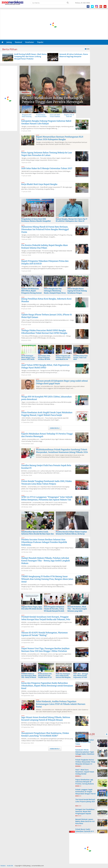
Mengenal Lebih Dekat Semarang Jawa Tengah (27, 117)
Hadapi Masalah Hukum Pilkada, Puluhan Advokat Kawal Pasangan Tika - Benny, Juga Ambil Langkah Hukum (46, 561)
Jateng (9, 42)
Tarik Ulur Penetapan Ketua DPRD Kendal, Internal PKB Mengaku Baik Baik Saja (63, 676)
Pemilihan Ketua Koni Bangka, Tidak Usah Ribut (80, 358)
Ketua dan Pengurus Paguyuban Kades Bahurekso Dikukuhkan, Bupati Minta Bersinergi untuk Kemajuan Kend (47, 686)
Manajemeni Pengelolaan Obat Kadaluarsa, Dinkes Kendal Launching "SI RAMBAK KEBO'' (45, 734)
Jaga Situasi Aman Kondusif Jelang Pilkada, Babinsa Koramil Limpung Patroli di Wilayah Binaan (46, 719)
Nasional (18, 42)
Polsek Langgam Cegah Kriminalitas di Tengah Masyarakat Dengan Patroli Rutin (86, 793)
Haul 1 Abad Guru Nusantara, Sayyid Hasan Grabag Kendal (85, 772)
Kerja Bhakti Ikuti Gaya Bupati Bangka (39, 184)
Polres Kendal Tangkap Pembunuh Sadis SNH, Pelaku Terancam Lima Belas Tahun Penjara (47, 482)
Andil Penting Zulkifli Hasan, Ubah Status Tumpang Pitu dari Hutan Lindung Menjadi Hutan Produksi (30, 56)
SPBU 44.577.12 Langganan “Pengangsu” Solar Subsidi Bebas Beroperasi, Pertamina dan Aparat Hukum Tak (47, 498)
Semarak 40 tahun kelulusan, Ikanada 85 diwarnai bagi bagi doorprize (76, 55)
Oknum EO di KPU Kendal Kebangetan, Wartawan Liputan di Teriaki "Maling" (44, 634)
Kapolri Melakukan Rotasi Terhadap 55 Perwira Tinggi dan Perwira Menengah (52, 100)
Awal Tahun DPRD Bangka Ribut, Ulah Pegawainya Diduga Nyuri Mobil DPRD (45, 366)
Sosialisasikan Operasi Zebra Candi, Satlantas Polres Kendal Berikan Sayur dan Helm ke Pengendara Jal (38, 534)
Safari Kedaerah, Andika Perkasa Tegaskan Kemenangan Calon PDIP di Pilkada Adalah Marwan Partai (61, 704)
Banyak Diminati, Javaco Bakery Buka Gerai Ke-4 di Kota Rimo (85, 821)
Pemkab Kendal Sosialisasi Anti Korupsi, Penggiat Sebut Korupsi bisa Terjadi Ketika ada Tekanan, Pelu (46, 618)
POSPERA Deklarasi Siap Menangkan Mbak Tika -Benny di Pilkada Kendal (29, 676)
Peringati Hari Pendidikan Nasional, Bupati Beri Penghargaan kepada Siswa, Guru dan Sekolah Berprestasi (85, 814)
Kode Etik (10, 866)
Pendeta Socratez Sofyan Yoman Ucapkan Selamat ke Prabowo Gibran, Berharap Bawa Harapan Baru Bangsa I (71, 534)
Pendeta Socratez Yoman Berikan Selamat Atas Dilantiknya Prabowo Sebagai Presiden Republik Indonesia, (44, 542)
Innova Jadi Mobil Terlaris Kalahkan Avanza (55, 117)
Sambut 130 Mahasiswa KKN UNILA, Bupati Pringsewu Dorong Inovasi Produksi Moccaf (31, 292)
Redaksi (3, 866)
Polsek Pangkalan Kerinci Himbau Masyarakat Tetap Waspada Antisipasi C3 (85, 762)
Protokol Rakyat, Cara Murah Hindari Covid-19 (41, 117)
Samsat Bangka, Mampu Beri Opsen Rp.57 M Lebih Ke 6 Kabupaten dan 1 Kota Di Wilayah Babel (71, 221)
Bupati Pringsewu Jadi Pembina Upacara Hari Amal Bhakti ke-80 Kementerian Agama (63, 358)
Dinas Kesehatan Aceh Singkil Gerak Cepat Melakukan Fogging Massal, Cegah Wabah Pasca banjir (47, 414)
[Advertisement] (9, 99)
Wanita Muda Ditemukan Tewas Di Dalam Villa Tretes (85, 742)
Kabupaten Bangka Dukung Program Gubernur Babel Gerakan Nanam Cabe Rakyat (46, 122)
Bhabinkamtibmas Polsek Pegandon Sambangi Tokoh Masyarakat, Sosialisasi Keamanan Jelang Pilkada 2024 (62, 451)
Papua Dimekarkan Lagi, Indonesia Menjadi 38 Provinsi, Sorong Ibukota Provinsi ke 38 (85, 783)
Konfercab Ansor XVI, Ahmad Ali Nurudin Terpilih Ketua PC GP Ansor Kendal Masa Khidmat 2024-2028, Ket (46, 677)
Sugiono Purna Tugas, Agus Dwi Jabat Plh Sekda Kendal (32, 608)
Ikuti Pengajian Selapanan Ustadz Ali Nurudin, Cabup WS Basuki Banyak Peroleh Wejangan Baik (54, 610)
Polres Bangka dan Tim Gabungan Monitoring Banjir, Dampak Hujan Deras (55, 291)
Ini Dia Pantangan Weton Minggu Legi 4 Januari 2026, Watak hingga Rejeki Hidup (28, 358)
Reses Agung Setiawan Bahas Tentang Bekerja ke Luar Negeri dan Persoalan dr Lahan (47, 154)
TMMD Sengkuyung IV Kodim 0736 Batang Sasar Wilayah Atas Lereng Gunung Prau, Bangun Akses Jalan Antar (47, 579)
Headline (26, 92)
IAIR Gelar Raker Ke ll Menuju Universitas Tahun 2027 (47, 168)
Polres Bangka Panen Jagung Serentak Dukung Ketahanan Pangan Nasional (77, 292)
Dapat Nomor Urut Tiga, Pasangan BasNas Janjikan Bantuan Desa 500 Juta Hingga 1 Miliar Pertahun (45, 650)
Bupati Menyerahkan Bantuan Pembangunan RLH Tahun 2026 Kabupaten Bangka (60, 138)
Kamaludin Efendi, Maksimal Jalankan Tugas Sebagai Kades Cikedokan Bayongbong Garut (85, 753)
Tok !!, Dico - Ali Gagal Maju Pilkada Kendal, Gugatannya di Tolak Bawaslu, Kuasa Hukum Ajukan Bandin (81, 677)
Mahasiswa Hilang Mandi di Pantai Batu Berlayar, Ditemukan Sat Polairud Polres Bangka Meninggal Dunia (45, 229)
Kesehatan (30, 42)
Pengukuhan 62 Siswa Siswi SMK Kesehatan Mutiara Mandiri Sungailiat (36, 220)
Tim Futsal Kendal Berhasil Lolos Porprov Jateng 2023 (85, 800)
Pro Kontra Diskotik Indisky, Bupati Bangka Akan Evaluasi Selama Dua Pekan (45, 247)
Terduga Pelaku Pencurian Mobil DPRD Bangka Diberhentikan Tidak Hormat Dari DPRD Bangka (44, 332)
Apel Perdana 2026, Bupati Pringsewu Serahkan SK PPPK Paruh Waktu (44, 358)
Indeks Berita (54, 428)
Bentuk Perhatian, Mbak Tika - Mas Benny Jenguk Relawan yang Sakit (77, 609)
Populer (40, 42)
